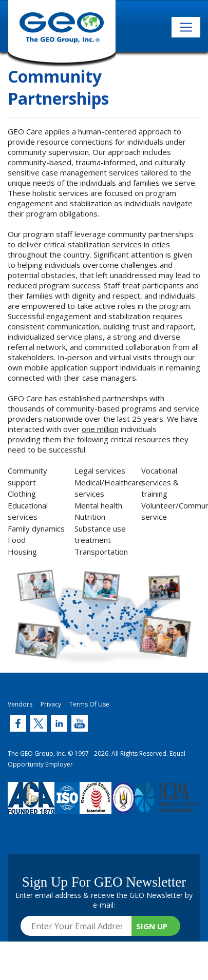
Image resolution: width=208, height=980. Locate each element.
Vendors (20, 704)
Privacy (51, 704)
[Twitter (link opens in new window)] (18, 723)
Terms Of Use (89, 704)
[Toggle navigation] (186, 27)
